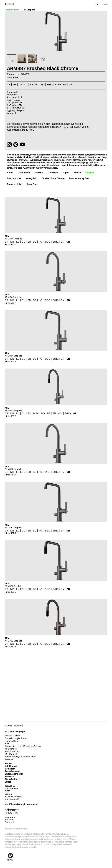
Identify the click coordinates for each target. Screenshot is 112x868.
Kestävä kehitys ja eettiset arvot (20, 757)
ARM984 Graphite (13, 356)
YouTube (9, 820)
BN (65, 85)
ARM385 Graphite (13, 641)
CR (9, 85)
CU (26, 85)
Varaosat (11, 113)
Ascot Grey (32, 184)
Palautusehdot (12, 751)
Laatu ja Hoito (12, 741)
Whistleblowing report (15, 732)
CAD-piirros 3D (14, 105)
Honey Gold (31, 178)
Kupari (66, 173)
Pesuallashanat (13, 771)
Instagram (10, 817)
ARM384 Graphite (13, 469)
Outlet (8, 782)
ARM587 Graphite (13, 586)
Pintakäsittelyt (12, 779)
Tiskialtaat (10, 769)
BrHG (58, 85)
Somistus (9, 777)
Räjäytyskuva (14, 100)
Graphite (31, 10)
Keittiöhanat (11, 766)
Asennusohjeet (14, 97)
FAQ (7, 744)
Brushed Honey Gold (79, 178)
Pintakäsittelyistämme (16, 738)
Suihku (8, 763)
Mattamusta (24, 173)
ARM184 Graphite (13, 297)
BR (31, 85)
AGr (60, 413)
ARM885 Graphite (13, 410)
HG (43, 85)
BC (37, 85)
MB (14, 85)
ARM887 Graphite (13, 239)
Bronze (77, 173)
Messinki (39, 173)
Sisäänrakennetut (14, 774)
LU (20, 85)
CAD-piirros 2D (14, 103)
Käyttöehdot (11, 754)
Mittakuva (12, 95)
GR (70, 85)
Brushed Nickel (14, 184)
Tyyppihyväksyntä (16, 110)
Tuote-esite (13, 92)
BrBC (50, 85)
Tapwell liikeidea (13, 736)
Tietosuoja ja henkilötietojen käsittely (23, 746)
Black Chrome (14, 178)
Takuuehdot (11, 749)
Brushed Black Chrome (53, 178)
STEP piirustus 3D (16, 108)
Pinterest (9, 822)
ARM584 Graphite (13, 528)
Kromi (10, 173)
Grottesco (53, 173)
